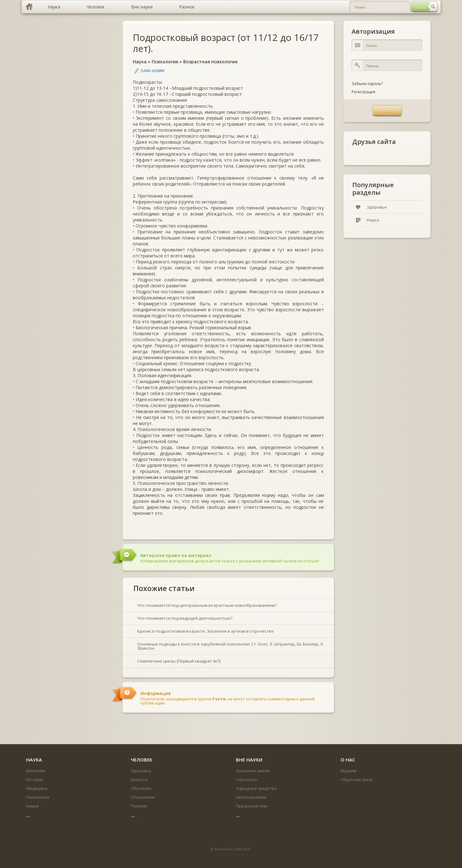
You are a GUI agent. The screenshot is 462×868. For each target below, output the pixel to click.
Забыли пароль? (367, 84)
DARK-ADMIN (152, 71)
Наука (140, 62)
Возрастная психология (210, 62)
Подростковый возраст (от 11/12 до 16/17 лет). (226, 43)
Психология (165, 62)
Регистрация (363, 92)
